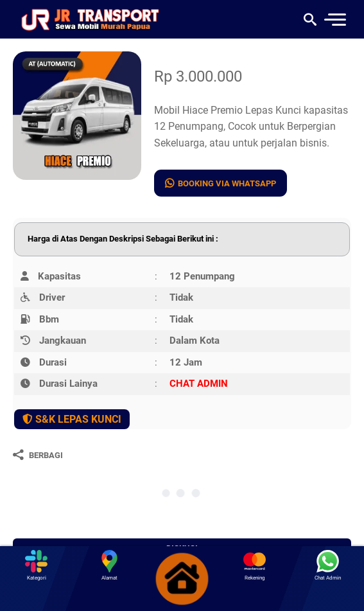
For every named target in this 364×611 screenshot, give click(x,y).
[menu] (334, 20)
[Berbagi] (38, 455)
